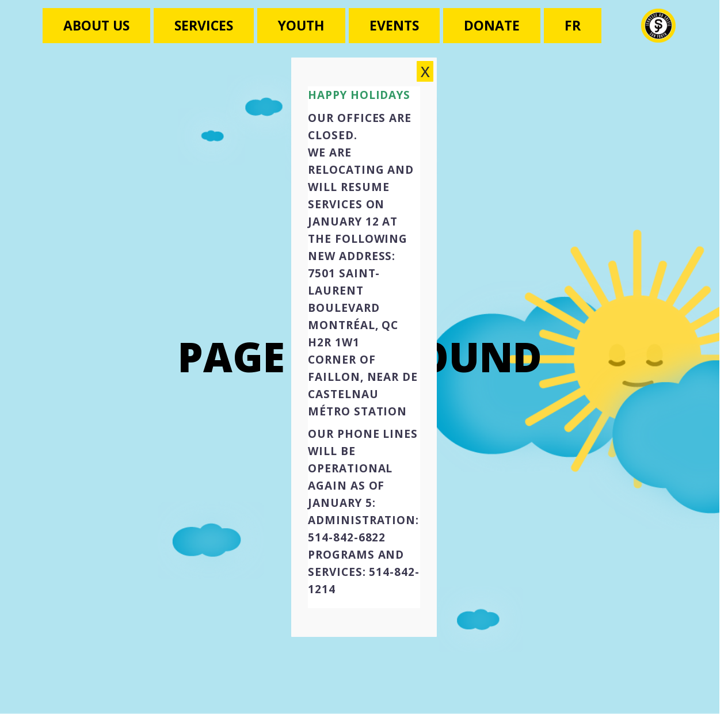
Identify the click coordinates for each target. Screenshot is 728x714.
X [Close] (425, 81)
